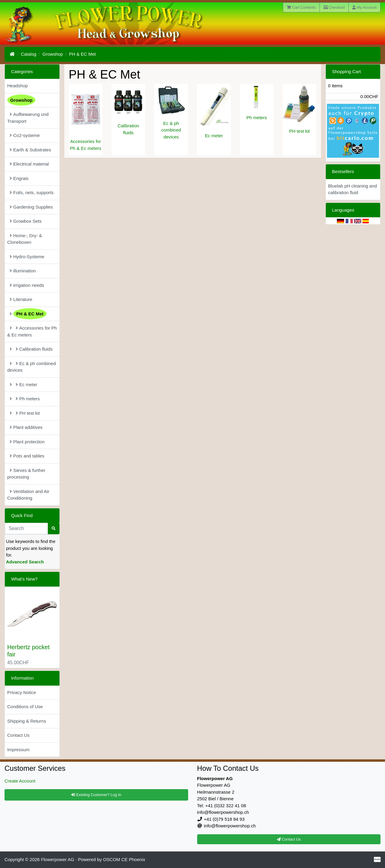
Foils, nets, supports (32, 192)
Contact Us (18, 735)
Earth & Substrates (30, 150)
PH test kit (299, 131)
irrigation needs (27, 285)
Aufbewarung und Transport (28, 118)
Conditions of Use (25, 707)
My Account (364, 7)
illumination (23, 271)
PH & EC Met (82, 54)
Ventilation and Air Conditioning (28, 495)
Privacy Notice (22, 692)
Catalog (29, 54)
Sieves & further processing (26, 474)
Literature (21, 299)
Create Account (20, 781)
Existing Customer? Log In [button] (96, 795)
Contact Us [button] (289, 839)
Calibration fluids (31, 349)
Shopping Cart (347, 71)
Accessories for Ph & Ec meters (32, 331)
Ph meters (257, 118)
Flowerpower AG (58, 859)
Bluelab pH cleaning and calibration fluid (353, 189)
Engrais (19, 178)
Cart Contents (301, 7)
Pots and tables (27, 456)
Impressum (18, 750)
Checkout (334, 7)
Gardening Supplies (31, 207)
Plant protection (27, 442)
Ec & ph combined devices (171, 130)
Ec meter (214, 136)
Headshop (17, 86)
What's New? (24, 579)
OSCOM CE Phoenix (124, 859)
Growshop (53, 54)
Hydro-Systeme (27, 257)
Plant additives (26, 427)
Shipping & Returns (27, 721)
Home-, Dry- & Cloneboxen (25, 239)
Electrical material (29, 164)
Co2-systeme (25, 135)
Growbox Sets (26, 221)
